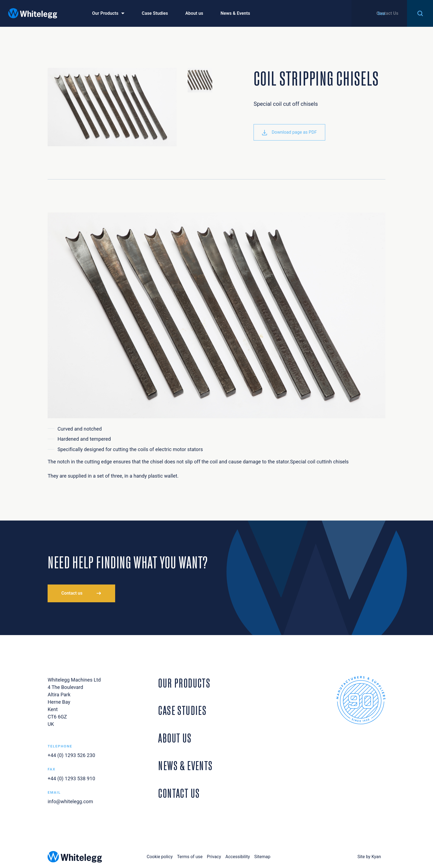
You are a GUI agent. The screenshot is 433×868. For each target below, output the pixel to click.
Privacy (214, 857)
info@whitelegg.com (70, 801)
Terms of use (190, 857)
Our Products (105, 13)
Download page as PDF (289, 132)
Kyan (376, 857)
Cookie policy (160, 857)
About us (194, 13)
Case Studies (155, 13)
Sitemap (262, 857)
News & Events (235, 13)
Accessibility (238, 857)
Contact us (72, 593)
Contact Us (387, 13)
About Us (175, 737)
